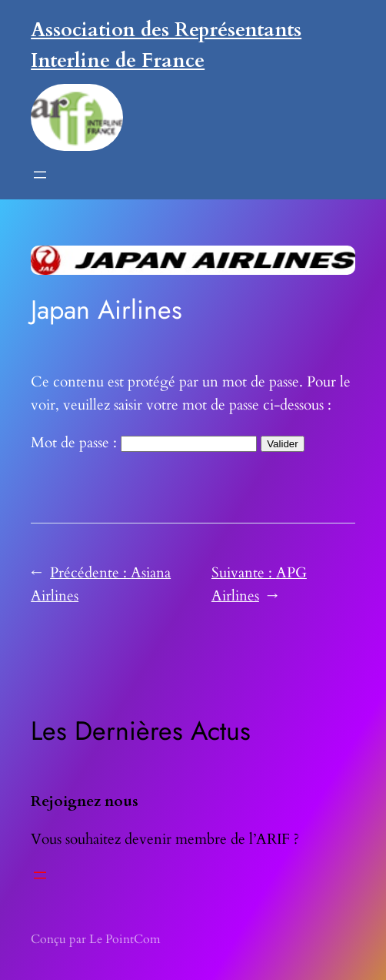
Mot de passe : (144, 443)
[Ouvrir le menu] (40, 175)
